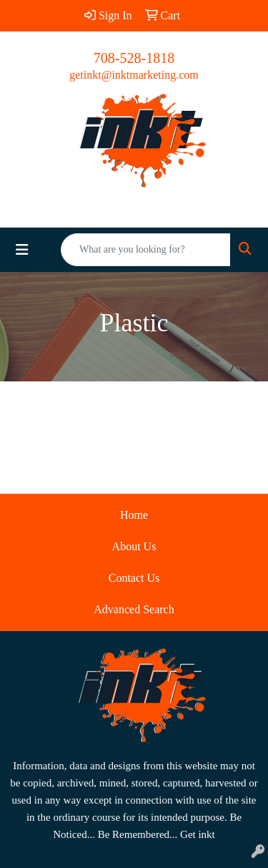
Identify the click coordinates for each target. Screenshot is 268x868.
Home (134, 515)
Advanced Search (134, 609)
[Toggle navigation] (22, 250)
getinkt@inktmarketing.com (134, 75)
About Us (134, 546)
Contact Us (134, 578)
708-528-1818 (134, 58)
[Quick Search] (146, 250)
